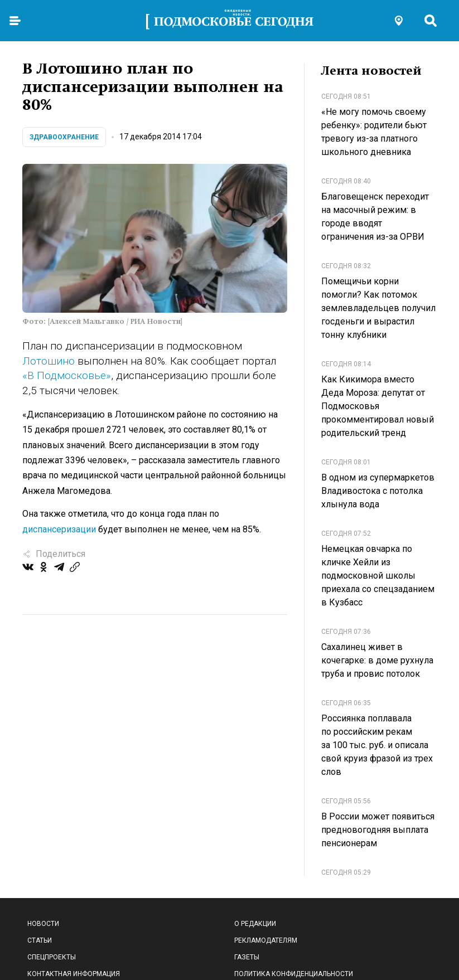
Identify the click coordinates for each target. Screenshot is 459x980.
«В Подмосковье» (67, 375)
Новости (43, 924)
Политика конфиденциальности (294, 974)
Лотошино (49, 361)
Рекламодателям (266, 940)
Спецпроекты (52, 957)
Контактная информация (74, 974)
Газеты (247, 957)
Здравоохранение (64, 137)
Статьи (40, 940)
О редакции (255, 924)
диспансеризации (59, 529)
